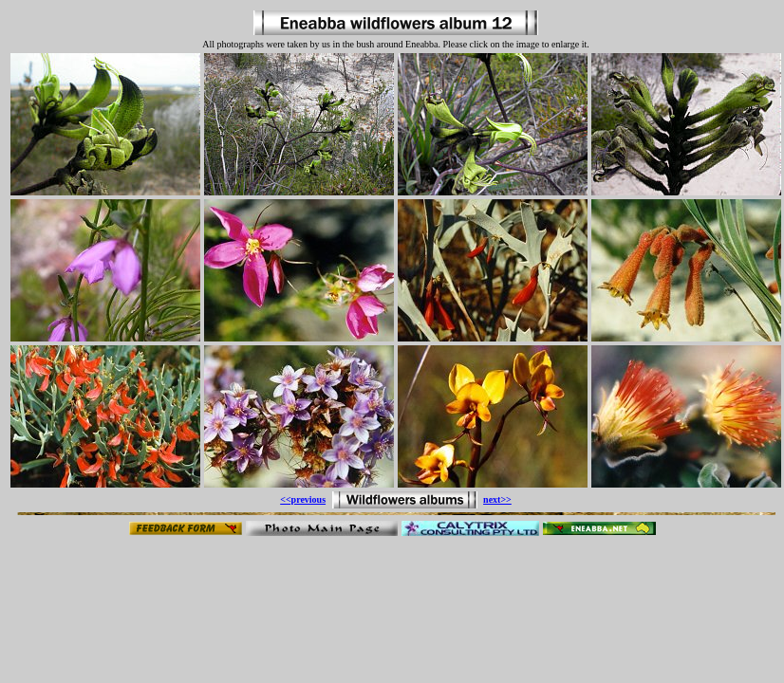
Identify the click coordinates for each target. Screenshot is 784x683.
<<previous (303, 499)
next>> (497, 499)
